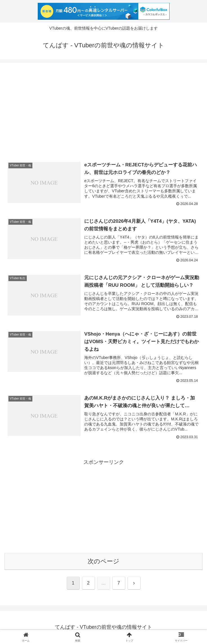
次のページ (103, 562)
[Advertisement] (103, 111)
